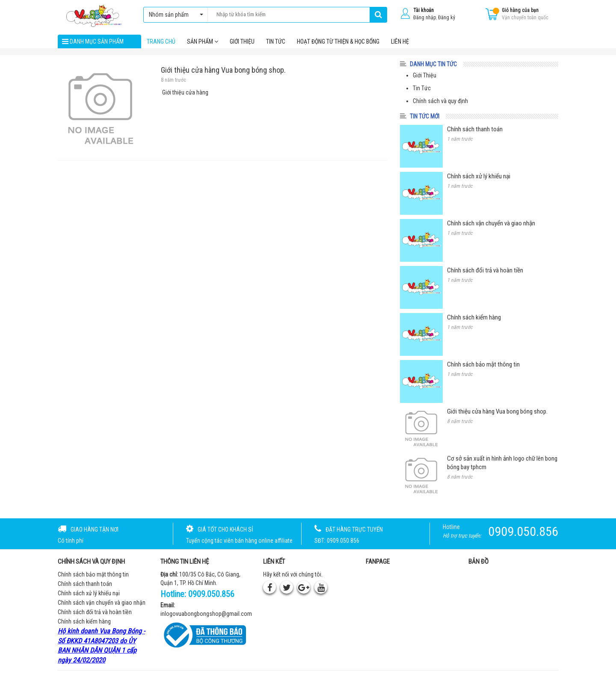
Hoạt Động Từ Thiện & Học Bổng (338, 42)
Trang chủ (161, 42)
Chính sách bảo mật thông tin (93, 575)
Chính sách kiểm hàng (84, 622)
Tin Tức (422, 89)
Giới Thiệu (425, 76)
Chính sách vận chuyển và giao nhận (102, 603)
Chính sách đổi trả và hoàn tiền (95, 613)
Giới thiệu (242, 42)
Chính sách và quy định (440, 102)
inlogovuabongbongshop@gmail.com (206, 615)
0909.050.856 (211, 595)
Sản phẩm (203, 42)
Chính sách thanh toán (85, 585)
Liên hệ (400, 42)
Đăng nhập (425, 18)
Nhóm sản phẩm (174, 15)
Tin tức (276, 42)
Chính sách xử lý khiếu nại (89, 594)
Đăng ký (447, 18)
